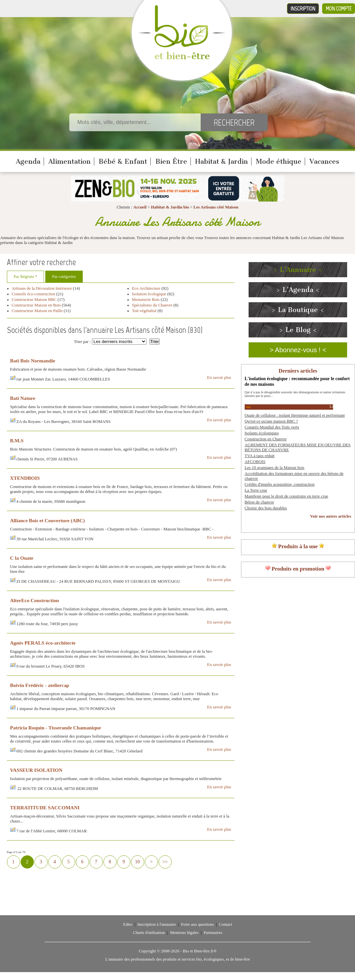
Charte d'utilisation (149, 933)
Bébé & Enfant (123, 161)
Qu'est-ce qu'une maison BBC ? (271, 421)
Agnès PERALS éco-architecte (43, 643)
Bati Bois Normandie (33, 361)
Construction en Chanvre (266, 439)
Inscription (303, 9)
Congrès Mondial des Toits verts (272, 427)
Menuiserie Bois (146, 300)
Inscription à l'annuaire (156, 924)
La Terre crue (256, 490)
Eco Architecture (146, 288)
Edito (128, 924)
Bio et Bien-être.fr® (200, 951)
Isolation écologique (149, 294)
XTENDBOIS (25, 478)
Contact (226, 924)
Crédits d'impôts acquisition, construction (280, 484)
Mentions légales (184, 933)
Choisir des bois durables (266, 508)
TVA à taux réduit (260, 456)
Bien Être (171, 161)
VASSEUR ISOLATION (36, 770)
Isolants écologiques (262, 433)
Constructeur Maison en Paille (37, 311)
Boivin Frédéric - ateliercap (40, 685)
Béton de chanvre (259, 502)
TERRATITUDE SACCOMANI (45, 808)
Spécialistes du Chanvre (153, 305)
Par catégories (64, 277)
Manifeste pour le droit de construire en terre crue (286, 496)
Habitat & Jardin (222, 161)
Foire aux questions (197, 924)
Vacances (324, 161)
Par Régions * (26, 277)
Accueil (140, 207)
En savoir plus (219, 378)
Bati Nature (23, 398)
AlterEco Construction (35, 600)
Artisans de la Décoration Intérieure (42, 288)
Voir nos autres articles (331, 516)
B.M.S (17, 441)
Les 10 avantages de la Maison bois (275, 468)
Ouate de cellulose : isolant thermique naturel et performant (295, 415)
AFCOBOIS (255, 462)
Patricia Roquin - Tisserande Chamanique (56, 728)
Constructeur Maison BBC (34, 300)
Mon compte (339, 9)
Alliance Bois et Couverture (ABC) (48, 520)
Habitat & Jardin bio (170, 207)
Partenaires (213, 933)
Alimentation (69, 161)
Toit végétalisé (144, 311)
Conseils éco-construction (34, 294)
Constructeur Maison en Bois (36, 305)
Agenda (28, 161)
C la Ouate (22, 558)
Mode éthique (279, 161)
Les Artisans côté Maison (216, 207)
